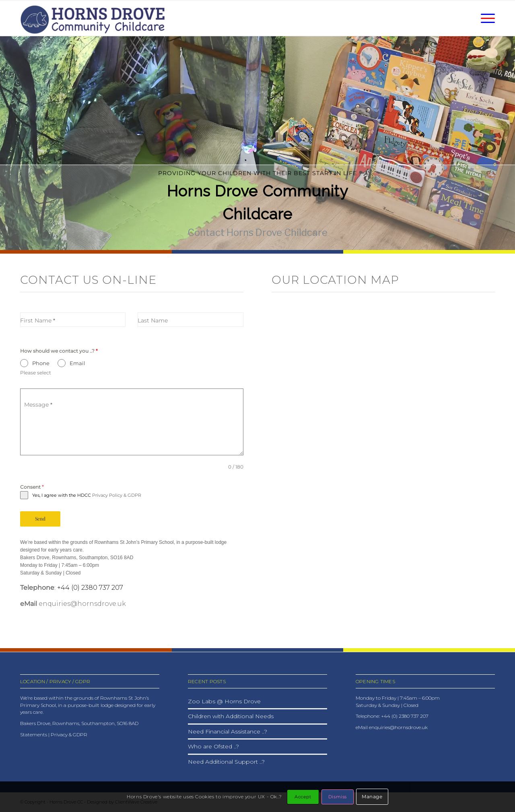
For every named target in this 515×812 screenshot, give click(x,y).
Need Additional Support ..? (226, 762)
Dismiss (338, 797)
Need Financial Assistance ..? (228, 731)
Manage (372, 797)
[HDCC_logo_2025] (96, 18)
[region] (257, 143)
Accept (303, 797)
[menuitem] (485, 18)
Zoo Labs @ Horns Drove (224, 701)
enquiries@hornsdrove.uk (82, 604)
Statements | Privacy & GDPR (54, 735)
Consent (32, 487)
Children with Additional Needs (231, 716)
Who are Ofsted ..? (213, 746)
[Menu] (485, 18)
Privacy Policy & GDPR (117, 495)
